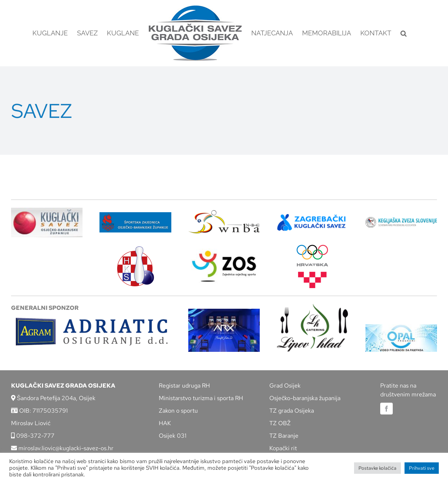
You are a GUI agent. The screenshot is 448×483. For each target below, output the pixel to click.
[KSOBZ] (47, 210)
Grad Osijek (285, 386)
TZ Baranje (284, 436)
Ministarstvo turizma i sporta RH (201, 398)
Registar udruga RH (184, 386)
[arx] (224, 311)
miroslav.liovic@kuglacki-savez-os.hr (62, 448)
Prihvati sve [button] (422, 468)
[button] (404, 33)
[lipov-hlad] (312, 306)
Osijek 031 (173, 436)
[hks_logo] (136, 249)
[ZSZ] (135, 215)
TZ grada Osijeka (292, 411)
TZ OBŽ (280, 423)
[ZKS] (312, 216)
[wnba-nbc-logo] (224, 213)
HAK (165, 423)
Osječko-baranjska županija (305, 398)
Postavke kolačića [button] (377, 468)
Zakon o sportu (178, 411)
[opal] (401, 327)
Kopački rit (283, 448)
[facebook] (386, 409)
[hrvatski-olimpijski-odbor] (312, 247)
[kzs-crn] (401, 220)
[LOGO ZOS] (224, 251)
